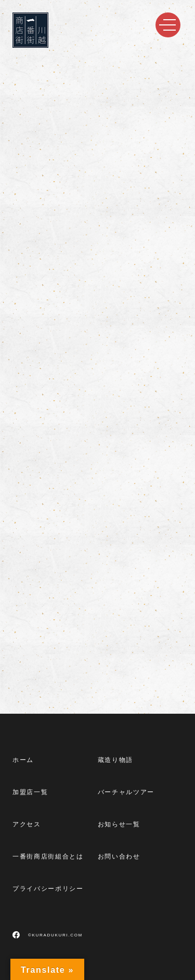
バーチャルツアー (126, 792)
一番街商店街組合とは (48, 856)
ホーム (23, 760)
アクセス (27, 824)
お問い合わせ (119, 856)
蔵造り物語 (115, 760)
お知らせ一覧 (119, 824)
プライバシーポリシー (48, 889)
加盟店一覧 (30, 792)
